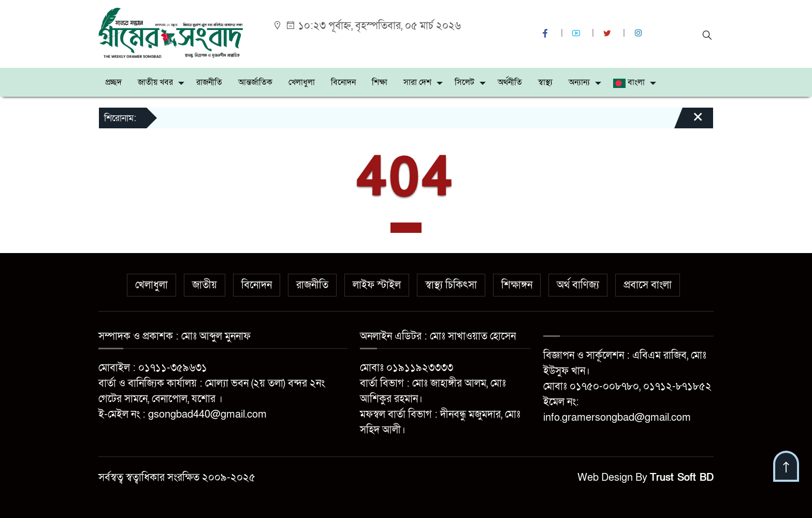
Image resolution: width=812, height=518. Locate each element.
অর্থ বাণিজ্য (578, 285)
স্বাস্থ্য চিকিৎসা (451, 285)
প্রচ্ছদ (113, 82)
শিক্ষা (380, 82)
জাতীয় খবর (155, 82)
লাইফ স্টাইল (377, 285)
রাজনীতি (209, 82)
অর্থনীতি (510, 82)
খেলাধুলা (302, 82)
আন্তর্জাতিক (255, 82)
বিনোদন (343, 82)
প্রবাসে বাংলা (648, 285)
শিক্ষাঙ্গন (517, 285)
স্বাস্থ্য (545, 82)
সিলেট (465, 82)
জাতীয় (205, 285)
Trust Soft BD (682, 478)
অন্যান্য (579, 82)
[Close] (689, 122)
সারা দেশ (417, 82)
